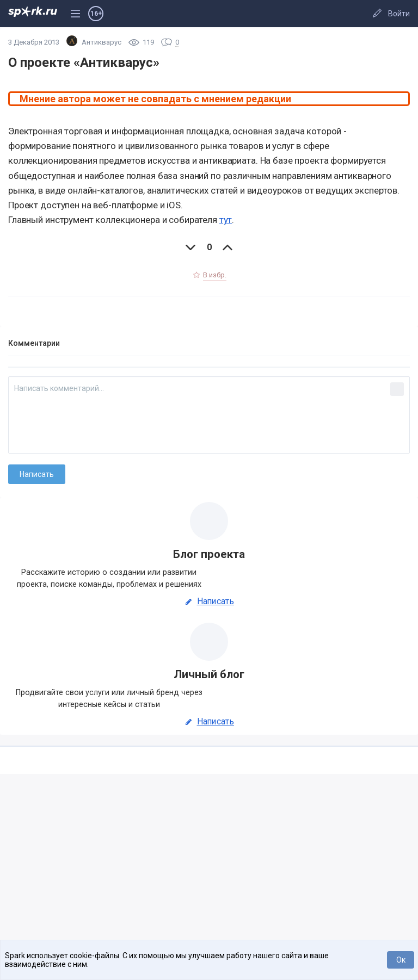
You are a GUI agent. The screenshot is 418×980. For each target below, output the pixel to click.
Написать (209, 601)
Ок (401, 960)
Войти (399, 14)
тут (226, 220)
